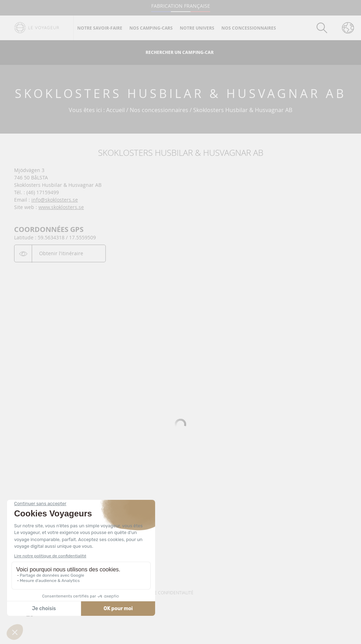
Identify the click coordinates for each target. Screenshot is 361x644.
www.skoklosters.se (61, 207)
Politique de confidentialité (161, 593)
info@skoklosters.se (55, 200)
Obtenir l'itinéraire (61, 253)
